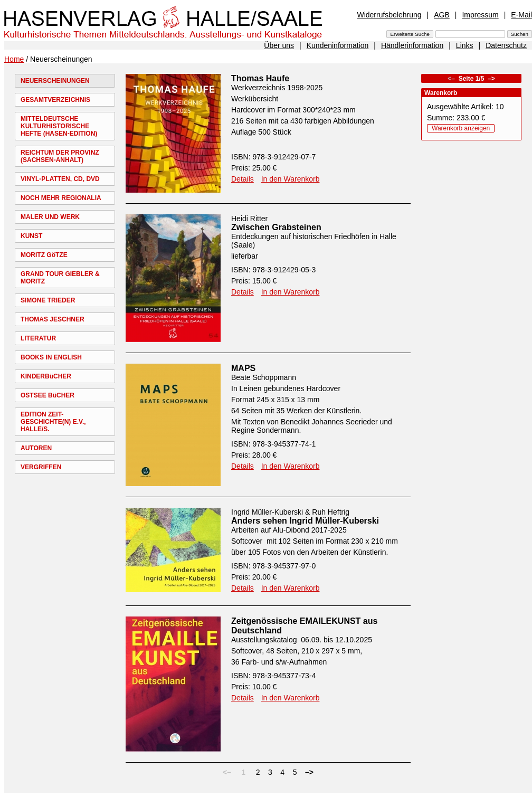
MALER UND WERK (50, 217)
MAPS (243, 368)
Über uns (279, 45)
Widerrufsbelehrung (389, 15)
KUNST (31, 236)
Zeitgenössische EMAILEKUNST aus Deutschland (304, 626)
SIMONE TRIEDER (48, 300)
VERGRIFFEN (41, 467)
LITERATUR (38, 338)
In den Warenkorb (291, 179)
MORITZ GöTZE (44, 255)
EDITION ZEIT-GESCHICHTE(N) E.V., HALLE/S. (53, 422)
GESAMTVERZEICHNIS (55, 100)
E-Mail (521, 15)
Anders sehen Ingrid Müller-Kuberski (305, 521)
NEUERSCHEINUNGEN (55, 81)
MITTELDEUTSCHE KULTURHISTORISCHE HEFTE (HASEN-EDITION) (59, 126)
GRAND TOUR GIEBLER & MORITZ (60, 278)
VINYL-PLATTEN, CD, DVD (60, 179)
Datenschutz (506, 45)
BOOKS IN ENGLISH (51, 357)
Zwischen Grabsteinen (276, 227)
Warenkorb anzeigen (461, 128)
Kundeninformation (338, 45)
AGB (442, 15)
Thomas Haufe (260, 78)
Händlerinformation (412, 45)
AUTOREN (36, 448)
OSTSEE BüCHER (47, 395)
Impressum (480, 15)
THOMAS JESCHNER (53, 319)
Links (465, 45)
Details (243, 179)
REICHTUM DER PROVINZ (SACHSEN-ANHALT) (60, 156)
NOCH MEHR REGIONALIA (61, 198)
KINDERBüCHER (46, 376)
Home (14, 59)
